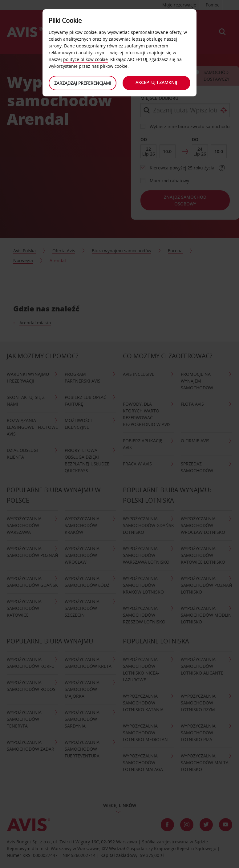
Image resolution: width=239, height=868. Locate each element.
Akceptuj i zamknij (157, 82)
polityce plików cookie (85, 59)
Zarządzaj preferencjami (83, 83)
